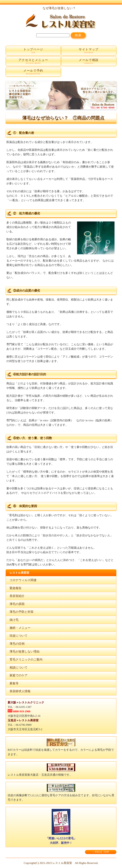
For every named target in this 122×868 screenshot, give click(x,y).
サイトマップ (89, 51)
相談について (19, 667)
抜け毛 (14, 620)
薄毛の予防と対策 (22, 612)
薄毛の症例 (17, 644)
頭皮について (19, 636)
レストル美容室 (62, 863)
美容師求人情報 (20, 691)
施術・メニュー (20, 628)
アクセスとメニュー (33, 61)
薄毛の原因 (17, 604)
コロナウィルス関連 (23, 580)
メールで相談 (89, 61)
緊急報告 (16, 588)
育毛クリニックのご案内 (26, 659)
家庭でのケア (19, 675)
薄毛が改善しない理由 (25, 651)
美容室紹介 (17, 596)
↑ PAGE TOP (101, 852)
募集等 (14, 683)
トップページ (33, 51)
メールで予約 (33, 72)
